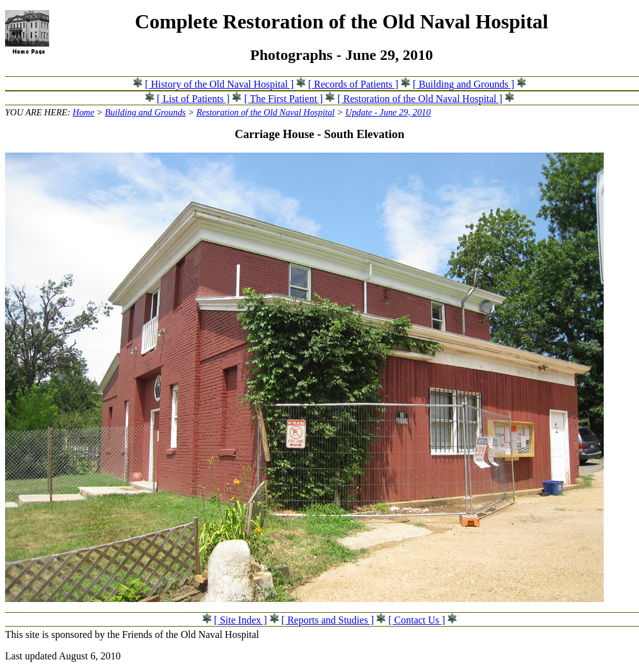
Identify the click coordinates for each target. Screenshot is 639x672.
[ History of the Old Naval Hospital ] (219, 84)
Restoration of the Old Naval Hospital (266, 112)
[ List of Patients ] (193, 99)
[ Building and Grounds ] (463, 84)
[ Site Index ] (241, 620)
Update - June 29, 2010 (388, 112)
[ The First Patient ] (283, 99)
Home (83, 112)
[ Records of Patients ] (353, 84)
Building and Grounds (146, 112)
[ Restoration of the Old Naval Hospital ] (420, 99)
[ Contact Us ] (417, 620)
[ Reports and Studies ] (328, 620)
